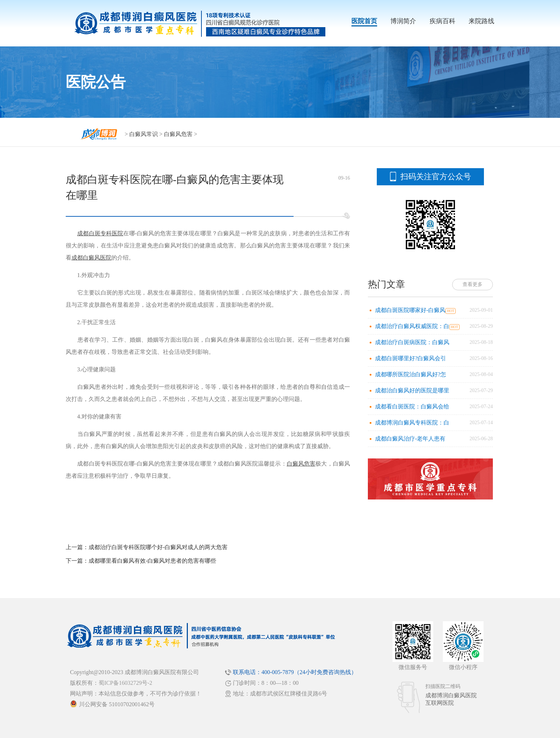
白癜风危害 (178, 134)
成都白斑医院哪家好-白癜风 (410, 310)
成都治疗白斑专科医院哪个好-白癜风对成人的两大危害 (158, 547)
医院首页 (364, 21)
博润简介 (403, 21)
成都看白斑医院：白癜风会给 (412, 406)
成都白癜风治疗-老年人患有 (410, 439)
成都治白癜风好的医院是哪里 (412, 390)
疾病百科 (442, 21)
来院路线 (481, 21)
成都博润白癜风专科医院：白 (412, 423)
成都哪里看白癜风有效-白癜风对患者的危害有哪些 (152, 561)
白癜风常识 (144, 134)
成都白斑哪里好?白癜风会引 (411, 358)
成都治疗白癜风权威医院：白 (412, 326)
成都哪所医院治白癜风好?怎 (411, 374)
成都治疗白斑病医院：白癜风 (412, 342)
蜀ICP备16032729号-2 (125, 683)
